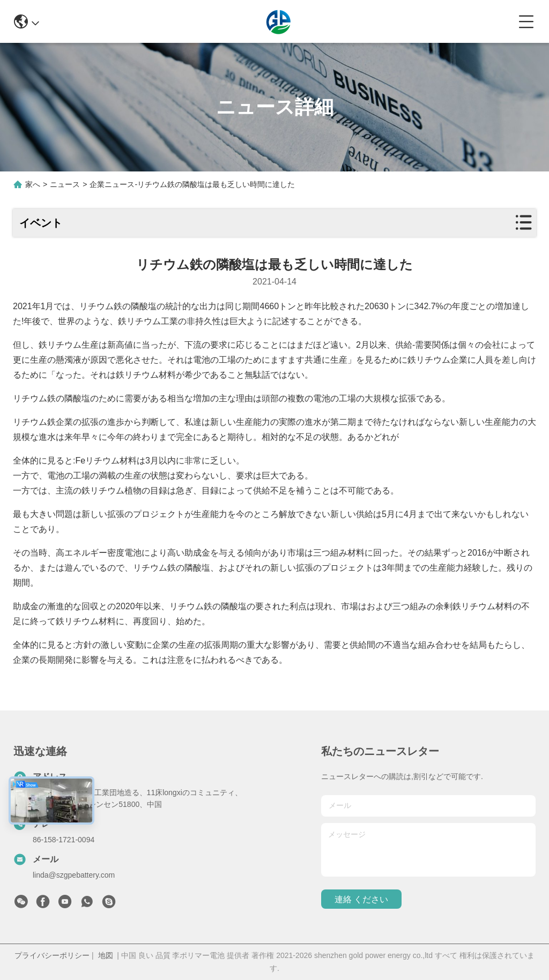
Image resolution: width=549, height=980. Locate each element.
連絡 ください (361, 899)
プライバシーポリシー (52, 955)
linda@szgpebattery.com (74, 875)
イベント (41, 223)
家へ (33, 184)
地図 (106, 955)
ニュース (65, 184)
